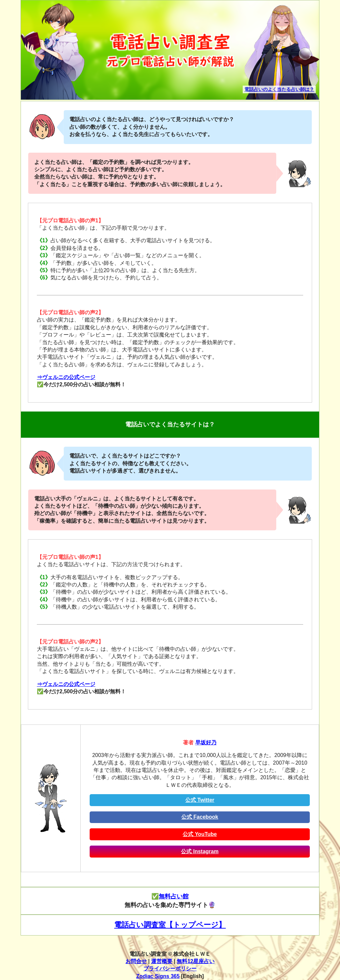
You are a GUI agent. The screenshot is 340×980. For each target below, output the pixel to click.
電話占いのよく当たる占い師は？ (279, 89)
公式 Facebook (200, 817)
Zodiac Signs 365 (158, 976)
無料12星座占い (196, 961)
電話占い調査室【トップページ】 (170, 925)
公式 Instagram (200, 851)
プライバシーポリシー (170, 969)
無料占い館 (174, 896)
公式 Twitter (200, 800)
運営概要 (162, 961)
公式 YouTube (200, 834)
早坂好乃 (206, 743)
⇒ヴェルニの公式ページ (66, 377)
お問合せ (136, 961)
